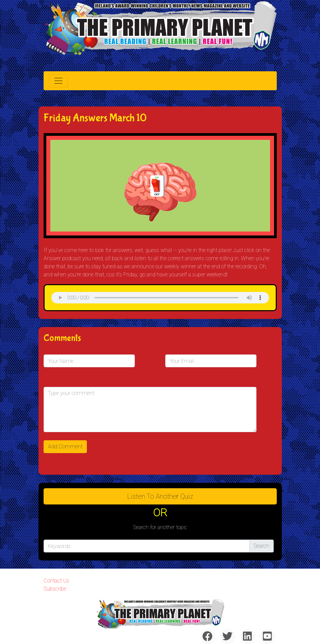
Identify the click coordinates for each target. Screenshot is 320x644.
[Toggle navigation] (58, 81)
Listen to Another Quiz (160, 496)
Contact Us (56, 581)
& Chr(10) (160, 298)
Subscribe (55, 589)
